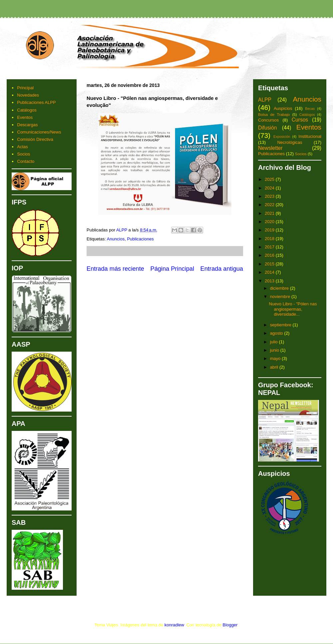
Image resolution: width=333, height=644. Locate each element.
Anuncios (116, 239)
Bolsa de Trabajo (274, 114)
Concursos (268, 120)
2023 (270, 196)
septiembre (281, 325)
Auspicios (283, 108)
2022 (270, 205)
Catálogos (27, 110)
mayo (276, 358)
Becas (310, 109)
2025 (270, 179)
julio (275, 342)
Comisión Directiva (35, 139)
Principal (25, 88)
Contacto (26, 161)
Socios (23, 154)
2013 (270, 281)
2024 (270, 188)
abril (275, 367)
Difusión (267, 128)
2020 (270, 222)
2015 (270, 264)
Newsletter (270, 148)
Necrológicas (290, 142)
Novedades (28, 95)
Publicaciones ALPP (36, 102)
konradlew (174, 625)
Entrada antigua (222, 269)
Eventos (25, 117)
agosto (277, 333)
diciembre (280, 288)
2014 (270, 272)
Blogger (230, 625)
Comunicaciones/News (39, 132)
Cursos (300, 120)
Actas (22, 147)
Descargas (27, 125)
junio (275, 350)
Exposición (282, 137)
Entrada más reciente (115, 269)
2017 (270, 247)
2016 (270, 255)
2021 (270, 213)
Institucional (310, 136)
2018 (270, 239)
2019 (270, 230)
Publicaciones (140, 239)
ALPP (265, 100)
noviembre (281, 297)
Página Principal (172, 269)
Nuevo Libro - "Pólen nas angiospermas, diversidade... (293, 309)
